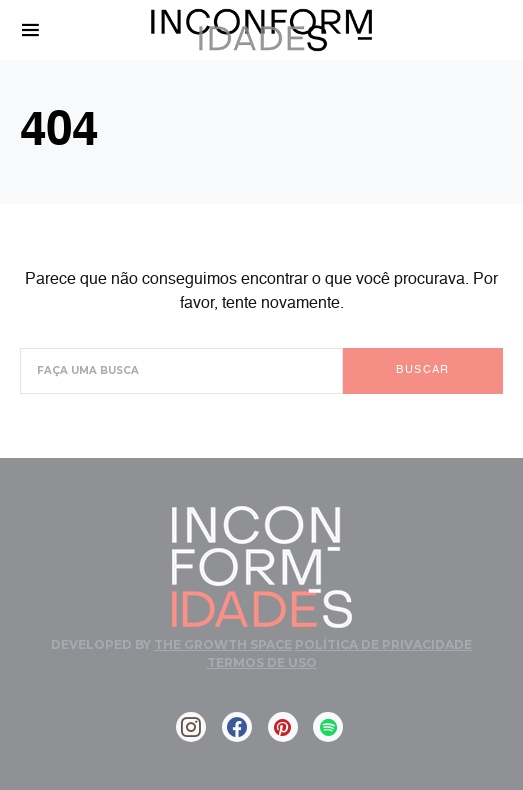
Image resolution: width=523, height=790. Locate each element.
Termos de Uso (262, 662)
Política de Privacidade (383, 644)
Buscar (422, 370)
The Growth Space (223, 644)
